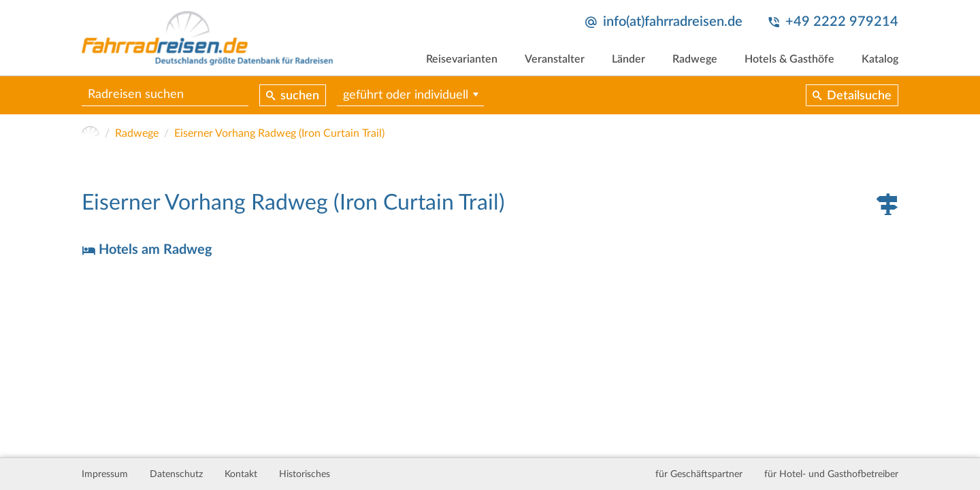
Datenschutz (176, 474)
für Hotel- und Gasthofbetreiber (831, 474)
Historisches (305, 474)
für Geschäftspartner (699, 474)
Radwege (695, 59)
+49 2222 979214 (842, 22)
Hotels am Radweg (156, 250)
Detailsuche (859, 96)
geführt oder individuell (406, 95)
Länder (628, 59)
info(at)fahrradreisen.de (673, 22)
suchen (300, 96)
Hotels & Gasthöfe (789, 59)
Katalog (880, 59)
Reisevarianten (462, 59)
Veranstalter (555, 59)
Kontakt (241, 474)
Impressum (105, 474)
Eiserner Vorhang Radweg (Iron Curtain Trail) (279, 133)
